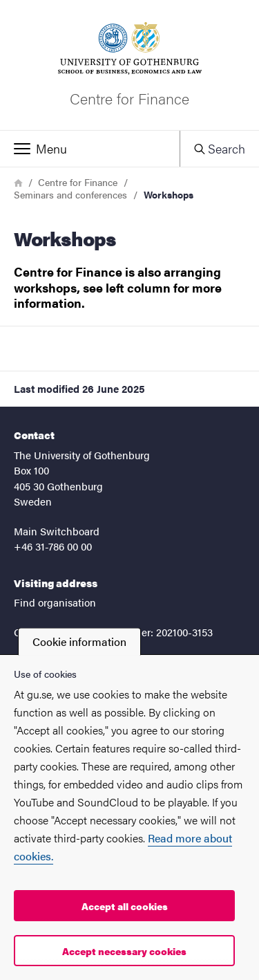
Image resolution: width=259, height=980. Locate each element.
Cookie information (79, 641)
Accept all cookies (125, 906)
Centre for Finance (78, 182)
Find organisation (55, 602)
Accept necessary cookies (124, 951)
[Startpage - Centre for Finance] (129, 65)
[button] (90, 149)
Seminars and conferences (70, 194)
